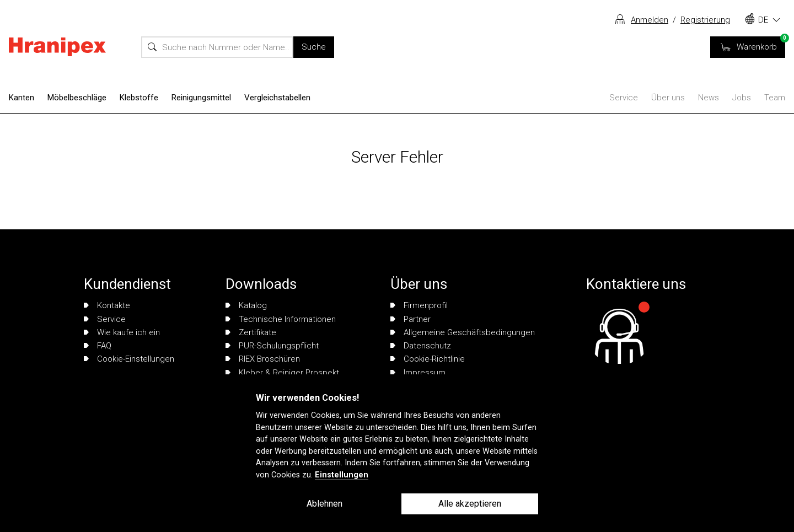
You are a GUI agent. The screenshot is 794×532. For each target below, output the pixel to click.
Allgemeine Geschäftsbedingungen (463, 332)
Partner (411, 319)
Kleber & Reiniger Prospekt (282, 373)
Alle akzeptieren (470, 504)
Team (775, 98)
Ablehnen (324, 504)
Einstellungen (342, 475)
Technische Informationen (281, 319)
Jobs (742, 98)
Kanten (22, 98)
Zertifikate (251, 332)
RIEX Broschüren (263, 359)
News (709, 98)
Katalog (246, 305)
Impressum (418, 373)
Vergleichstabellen (277, 98)
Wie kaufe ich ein (122, 332)
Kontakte (107, 305)
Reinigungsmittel (201, 98)
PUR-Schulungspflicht (272, 346)
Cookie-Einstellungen (129, 359)
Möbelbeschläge (77, 98)
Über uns (668, 98)
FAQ (98, 346)
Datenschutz (421, 346)
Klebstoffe (139, 98)
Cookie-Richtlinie (428, 359)
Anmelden (650, 20)
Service (624, 98)
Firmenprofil (419, 305)
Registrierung (705, 20)
